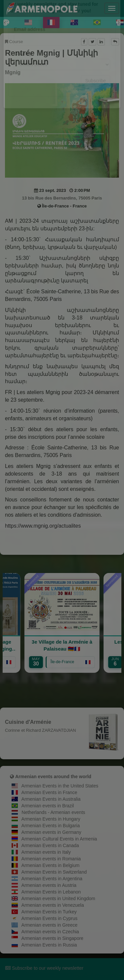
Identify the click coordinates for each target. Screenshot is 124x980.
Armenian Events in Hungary (51, 819)
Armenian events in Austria (49, 885)
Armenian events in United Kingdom (58, 898)
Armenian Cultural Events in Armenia (59, 839)
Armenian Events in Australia (51, 799)
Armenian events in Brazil (48, 806)
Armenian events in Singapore (53, 938)
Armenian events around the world (53, 777)
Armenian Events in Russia (49, 945)
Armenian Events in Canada (50, 845)
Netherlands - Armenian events (53, 812)
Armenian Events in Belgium (51, 865)
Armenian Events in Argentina (52, 879)
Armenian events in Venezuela (53, 905)
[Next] (119, 23)
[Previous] (5, 23)
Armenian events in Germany (51, 832)
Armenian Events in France (49, 792)
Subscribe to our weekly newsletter (44, 968)
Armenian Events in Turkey (49, 912)
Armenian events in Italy (46, 852)
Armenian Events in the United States (60, 786)
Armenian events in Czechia (50, 932)
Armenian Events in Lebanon (51, 892)
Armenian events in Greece (50, 925)
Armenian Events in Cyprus (50, 918)
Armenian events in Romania (51, 859)
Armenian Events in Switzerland (54, 872)
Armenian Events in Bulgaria (51, 826)
